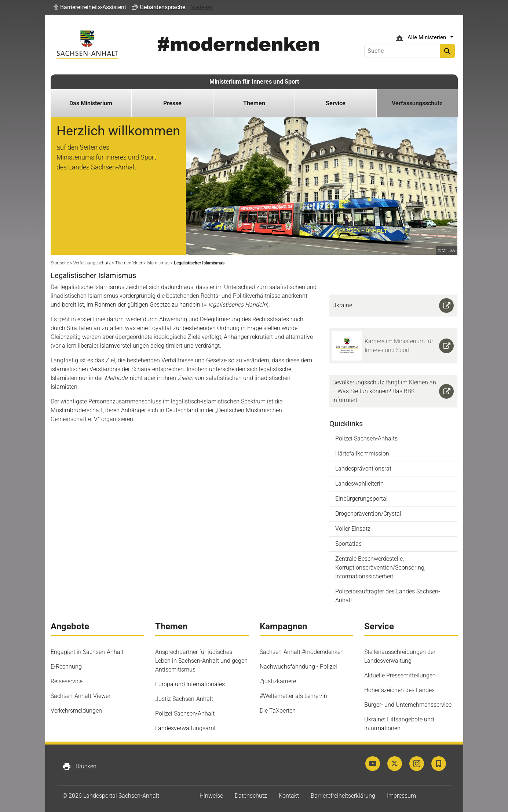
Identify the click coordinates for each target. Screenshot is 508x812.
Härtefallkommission (362, 453)
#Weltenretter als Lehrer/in (293, 696)
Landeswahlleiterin (359, 484)
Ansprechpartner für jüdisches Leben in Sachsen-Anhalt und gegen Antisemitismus (201, 661)
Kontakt (289, 796)
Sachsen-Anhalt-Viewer (81, 696)
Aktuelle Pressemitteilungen (400, 675)
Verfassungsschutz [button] (417, 103)
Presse (172, 103)
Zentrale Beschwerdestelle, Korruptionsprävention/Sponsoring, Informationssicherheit (380, 568)
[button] (90, 7)
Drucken (79, 767)
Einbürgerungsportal (361, 499)
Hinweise (211, 796)
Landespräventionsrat (363, 469)
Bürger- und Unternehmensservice (408, 705)
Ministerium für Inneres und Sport (254, 82)
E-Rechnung (66, 667)
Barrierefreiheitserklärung (343, 796)
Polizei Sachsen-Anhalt (185, 714)
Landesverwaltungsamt (185, 728)
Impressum (401, 796)
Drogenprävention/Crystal (368, 514)
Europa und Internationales (190, 684)
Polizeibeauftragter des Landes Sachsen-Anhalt (388, 596)
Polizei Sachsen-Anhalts (366, 438)
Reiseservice (67, 681)
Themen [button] (254, 103)
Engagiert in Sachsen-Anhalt (87, 652)
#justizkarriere (278, 681)
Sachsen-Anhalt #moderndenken (302, 652)
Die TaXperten (278, 711)
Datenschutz (251, 796)
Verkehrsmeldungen (76, 711)
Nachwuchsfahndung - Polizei (298, 667)
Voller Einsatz (353, 529)
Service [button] (336, 103)
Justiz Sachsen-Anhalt (184, 699)
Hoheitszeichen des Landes (399, 690)
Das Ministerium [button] (91, 103)
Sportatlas (348, 544)
